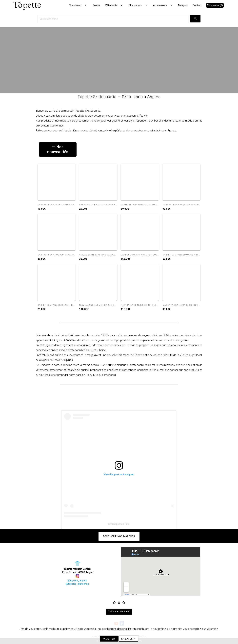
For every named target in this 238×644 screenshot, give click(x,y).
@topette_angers (77, 579)
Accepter (109, 639)
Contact (197, 5)
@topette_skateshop (77, 584)
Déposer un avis (119, 612)
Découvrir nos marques (119, 536)
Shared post (114, 524)
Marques (183, 5)
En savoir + (128, 639)
